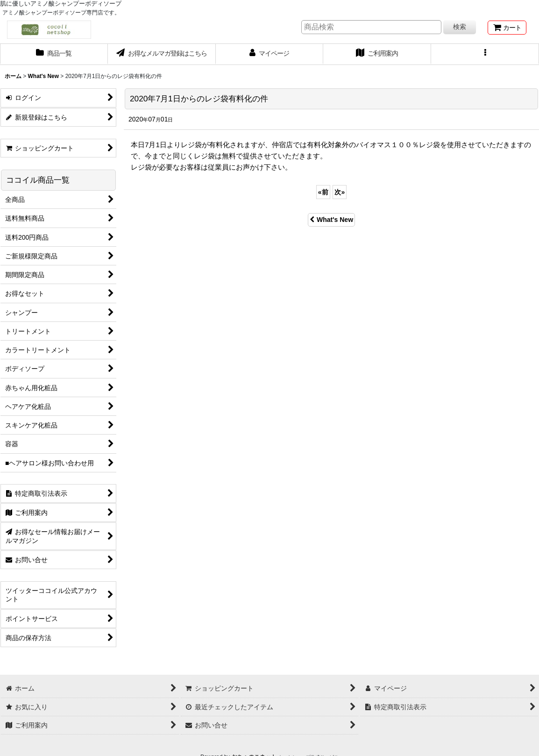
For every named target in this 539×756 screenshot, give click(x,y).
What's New (331, 220)
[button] (485, 54)
